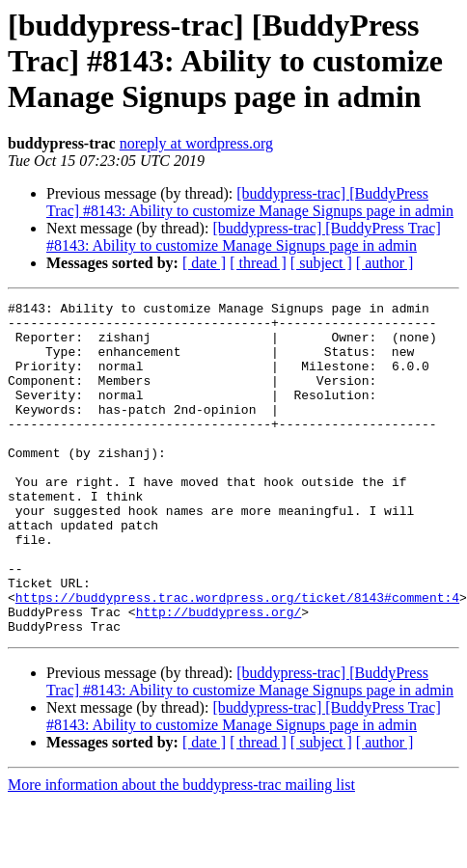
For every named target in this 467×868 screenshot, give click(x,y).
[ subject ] (321, 263)
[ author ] (385, 263)
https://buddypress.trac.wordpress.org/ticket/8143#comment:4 (237, 658)
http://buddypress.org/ (219, 675)
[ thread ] (258, 263)
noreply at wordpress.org (196, 143)
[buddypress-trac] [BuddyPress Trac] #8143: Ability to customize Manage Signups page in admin (250, 202)
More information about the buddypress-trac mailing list (181, 851)
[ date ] (204, 263)
